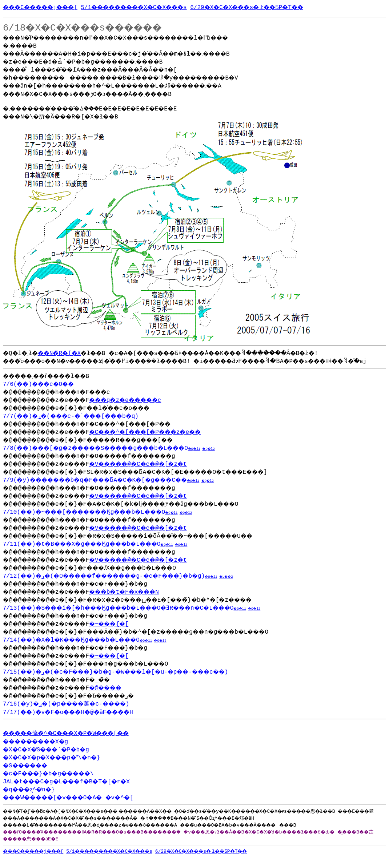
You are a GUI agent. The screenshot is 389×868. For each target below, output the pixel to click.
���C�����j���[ (47, 7)
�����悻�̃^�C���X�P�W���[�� (76, 744)
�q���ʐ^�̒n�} (33, 800)
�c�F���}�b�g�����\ (55, 784)
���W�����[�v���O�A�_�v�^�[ (78, 808)
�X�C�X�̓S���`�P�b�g (52, 760)
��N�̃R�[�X (67, 354)
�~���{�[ (123, 633)
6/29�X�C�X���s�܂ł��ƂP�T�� (283, 7)
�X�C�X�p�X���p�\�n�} (58, 768)
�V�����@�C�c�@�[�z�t (157, 473)
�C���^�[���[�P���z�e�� (165, 441)
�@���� (120, 697)
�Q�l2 (238, 458)
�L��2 (256, 586)
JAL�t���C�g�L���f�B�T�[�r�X (75, 792)
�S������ (29, 776)
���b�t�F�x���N (141, 601)
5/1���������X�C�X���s (155, 7)
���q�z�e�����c (143, 409)
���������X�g (41, 752)
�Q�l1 (223, 458)
